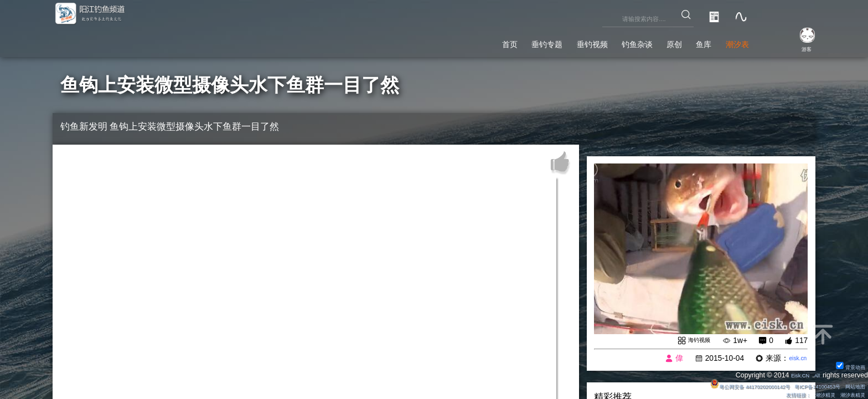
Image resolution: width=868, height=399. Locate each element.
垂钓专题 (478, 41)
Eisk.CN (793, 374)
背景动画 (846, 365)
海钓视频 (694, 341)
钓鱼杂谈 (598, 41)
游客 (797, 48)
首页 (429, 41)
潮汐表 (731, 41)
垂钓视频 (539, 41)
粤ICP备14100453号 (801, 385)
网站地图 (851, 385)
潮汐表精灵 (848, 394)
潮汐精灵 (812, 394)
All (815, 374)
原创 (648, 41)
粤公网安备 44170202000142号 (713, 385)
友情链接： (776, 394)
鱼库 (687, 41)
